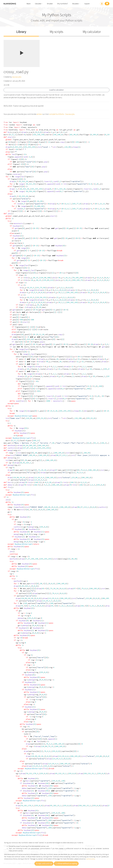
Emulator (50, 4)
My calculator (92, 32)
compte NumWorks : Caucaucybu (62, 114)
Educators (76, 4)
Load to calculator (56, 90)
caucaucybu (17, 77)
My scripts (56, 32)
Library (21, 32)
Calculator (38, 4)
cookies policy (91, 859)
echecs (40, 114)
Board (29, 4)
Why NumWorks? (63, 4)
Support (87, 4)
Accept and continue (44, 864)
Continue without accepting (66, 864)
